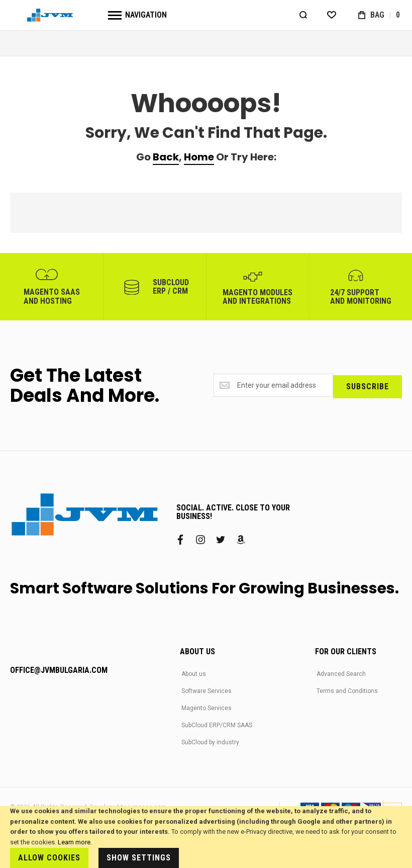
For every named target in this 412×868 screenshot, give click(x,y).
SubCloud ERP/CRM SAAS (217, 725)
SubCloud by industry (210, 742)
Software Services (207, 691)
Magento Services (207, 708)
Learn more (74, 842)
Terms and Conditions (347, 691)
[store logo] (50, 15)
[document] (206, 837)
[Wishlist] (331, 15)
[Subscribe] (368, 386)
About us (194, 674)
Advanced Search (341, 674)
